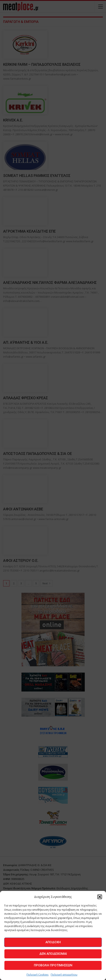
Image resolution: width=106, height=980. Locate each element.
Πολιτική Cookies (38, 975)
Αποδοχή (53, 942)
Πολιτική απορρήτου (64, 975)
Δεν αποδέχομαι (53, 954)
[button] (100, 897)
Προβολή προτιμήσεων (53, 965)
